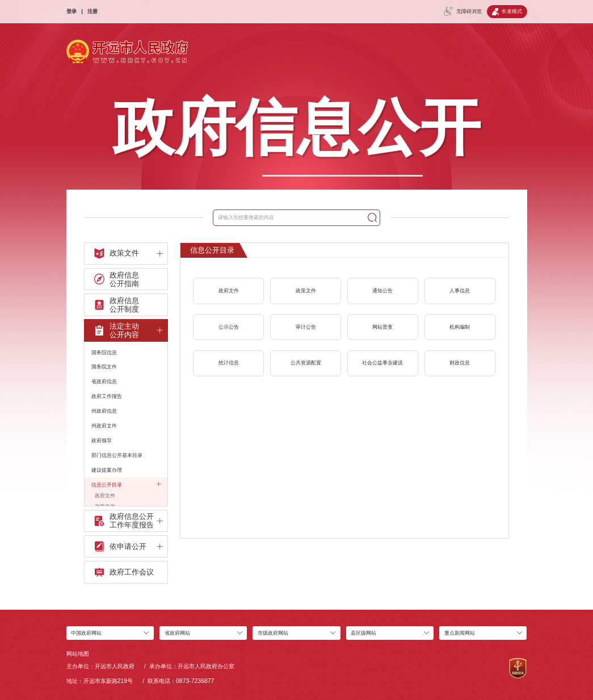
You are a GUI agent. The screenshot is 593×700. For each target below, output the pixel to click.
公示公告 (229, 327)
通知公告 (382, 291)
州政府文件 (104, 426)
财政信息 (460, 363)
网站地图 (78, 654)
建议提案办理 (107, 470)
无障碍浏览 (463, 11)
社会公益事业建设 (382, 363)
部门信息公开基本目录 (117, 455)
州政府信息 (104, 411)
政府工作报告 (107, 396)
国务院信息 (104, 353)
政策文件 (306, 291)
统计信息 (229, 363)
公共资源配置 (306, 363)
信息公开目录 (126, 484)
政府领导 (102, 441)
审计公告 (306, 327)
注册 (92, 11)
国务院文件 (104, 367)
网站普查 (382, 327)
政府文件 (105, 496)
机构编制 (460, 327)
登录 (72, 11)
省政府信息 (104, 382)
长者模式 (507, 12)
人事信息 (460, 291)
